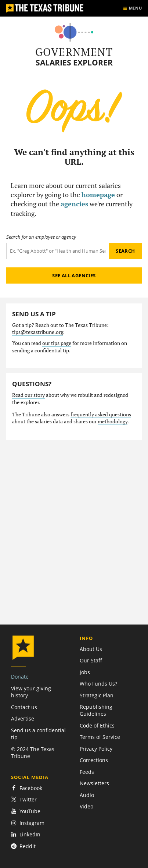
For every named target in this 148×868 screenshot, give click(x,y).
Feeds (87, 772)
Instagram (28, 823)
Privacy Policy (96, 749)
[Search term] (58, 251)
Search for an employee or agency (41, 237)
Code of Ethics (97, 725)
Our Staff (91, 660)
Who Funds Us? (98, 684)
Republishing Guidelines (96, 710)
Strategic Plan (97, 695)
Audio (87, 795)
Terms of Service (100, 737)
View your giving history (31, 692)
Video (86, 806)
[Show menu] (132, 8)
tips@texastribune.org (38, 332)
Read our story (28, 395)
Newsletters (94, 783)
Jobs (85, 672)
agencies (74, 204)
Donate (20, 677)
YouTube (26, 811)
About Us (91, 649)
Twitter (24, 799)
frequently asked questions (101, 415)
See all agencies (74, 275)
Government (74, 52)
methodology (113, 421)
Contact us (24, 707)
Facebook (27, 788)
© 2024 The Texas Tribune (33, 753)
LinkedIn (26, 834)
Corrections (94, 760)
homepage (98, 195)
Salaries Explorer (74, 63)
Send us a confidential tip (38, 734)
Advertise (23, 718)
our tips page (57, 343)
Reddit (23, 846)
